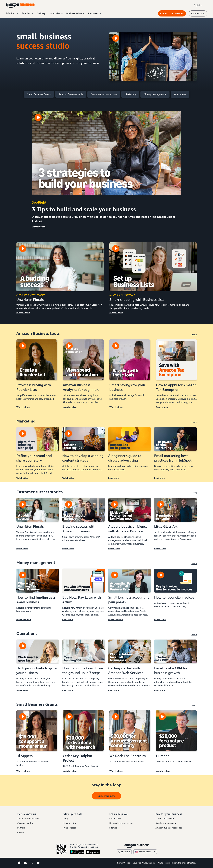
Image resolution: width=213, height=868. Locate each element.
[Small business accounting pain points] (129, 581)
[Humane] (176, 731)
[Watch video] (37, 375)
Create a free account (172, 13)
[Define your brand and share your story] (38, 439)
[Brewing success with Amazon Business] (84, 510)
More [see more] (194, 334)
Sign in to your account (166, 823)
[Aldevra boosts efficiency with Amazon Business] (129, 510)
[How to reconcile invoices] (175, 581)
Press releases (70, 828)
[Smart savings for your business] (130, 360)
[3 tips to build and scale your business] (106, 153)
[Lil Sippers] (37, 731)
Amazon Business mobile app (169, 828)
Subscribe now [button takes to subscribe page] (106, 796)
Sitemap (113, 828)
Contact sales (115, 818)
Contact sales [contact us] (198, 13)
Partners (21, 828)
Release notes (70, 823)
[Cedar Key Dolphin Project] (83, 731)
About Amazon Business (28, 818)
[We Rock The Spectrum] (130, 731)
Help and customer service (121, 823)
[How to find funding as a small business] (38, 581)
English (198, 5)
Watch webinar (24, 619)
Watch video (39, 227)
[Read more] (176, 375)
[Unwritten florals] (60, 267)
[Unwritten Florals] (38, 510)
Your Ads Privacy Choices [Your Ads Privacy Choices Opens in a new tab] (144, 863)
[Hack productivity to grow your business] (38, 651)
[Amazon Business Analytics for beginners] (83, 360)
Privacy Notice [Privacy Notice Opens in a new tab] (124, 863)
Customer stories (25, 823)
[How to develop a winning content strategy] (84, 439)
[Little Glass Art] (175, 510)
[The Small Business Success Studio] (153, 56)
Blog (66, 818)
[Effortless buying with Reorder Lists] (37, 360)
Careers (21, 832)
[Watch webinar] (38, 596)
